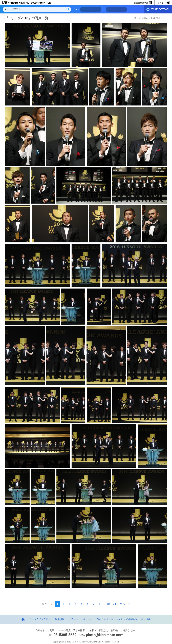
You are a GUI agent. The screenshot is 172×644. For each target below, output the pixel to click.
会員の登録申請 (143, 3)
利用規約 (60, 619)
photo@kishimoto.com (105, 635)
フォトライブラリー (40, 619)
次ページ (125, 604)
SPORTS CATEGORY (158, 10)
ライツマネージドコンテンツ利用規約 (117, 619)
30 (108, 604)
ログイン (163, 3)
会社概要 (146, 619)
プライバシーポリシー (80, 619)
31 (115, 604)
